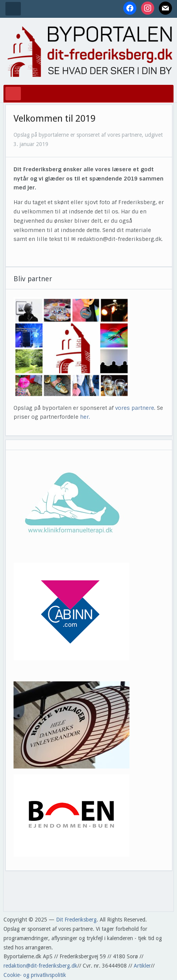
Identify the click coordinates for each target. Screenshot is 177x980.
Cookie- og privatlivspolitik (35, 975)
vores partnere (135, 408)
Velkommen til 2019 (54, 119)
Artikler (142, 966)
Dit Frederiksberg (76, 920)
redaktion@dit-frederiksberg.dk (40, 966)
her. (85, 417)
